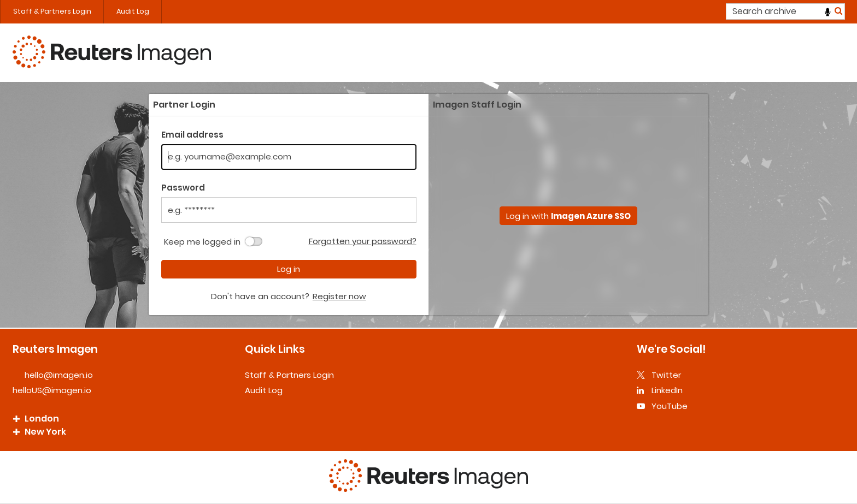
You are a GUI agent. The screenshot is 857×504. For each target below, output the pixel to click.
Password (183, 188)
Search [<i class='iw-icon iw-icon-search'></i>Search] (838, 11)
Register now (339, 296)
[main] (428, 204)
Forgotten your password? (363, 241)
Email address (192, 135)
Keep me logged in (202, 242)
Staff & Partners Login (52, 11)
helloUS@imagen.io (52, 390)
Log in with (568, 216)
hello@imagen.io (59, 375)
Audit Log (133, 11)
